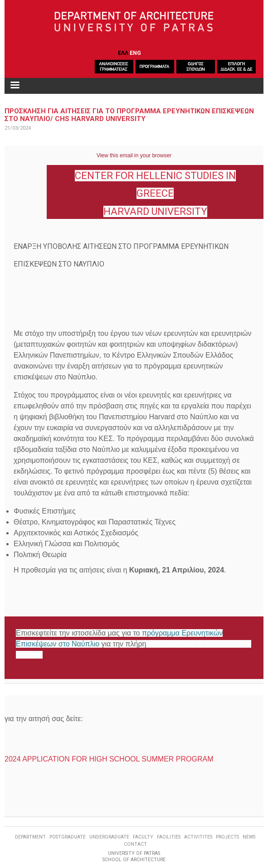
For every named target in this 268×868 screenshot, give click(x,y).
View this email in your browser (134, 155)
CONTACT (135, 844)
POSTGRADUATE (68, 837)
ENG (135, 53)
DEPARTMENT (30, 837)
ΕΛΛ (123, 53)
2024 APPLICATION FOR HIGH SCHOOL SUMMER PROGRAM (109, 759)
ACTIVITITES (198, 837)
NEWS (249, 837)
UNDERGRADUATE (109, 837)
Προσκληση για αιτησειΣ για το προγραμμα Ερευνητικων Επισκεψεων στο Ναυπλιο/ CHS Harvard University (129, 115)
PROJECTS (227, 837)
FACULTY (143, 837)
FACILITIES (169, 837)
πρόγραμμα (161, 633)
